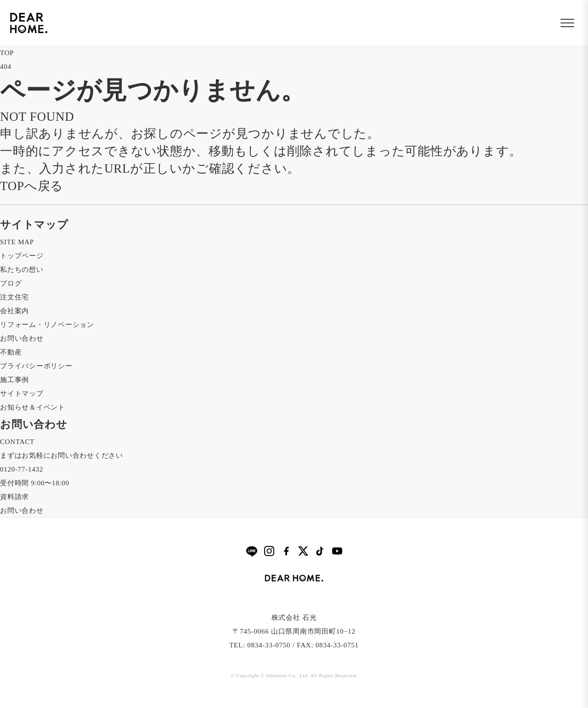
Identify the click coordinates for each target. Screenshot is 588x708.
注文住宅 (14, 297)
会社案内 (14, 311)
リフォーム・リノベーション (47, 325)
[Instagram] (269, 551)
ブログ (11, 283)
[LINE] (252, 551)
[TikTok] (320, 551)
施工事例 (14, 380)
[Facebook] (286, 551)
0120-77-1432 (22, 469)
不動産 (11, 352)
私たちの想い (22, 270)
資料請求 (14, 497)
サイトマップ (22, 393)
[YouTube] (337, 551)
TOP (7, 53)
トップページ (22, 256)
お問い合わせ (22, 338)
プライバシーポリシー (36, 366)
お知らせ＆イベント (33, 407)
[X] (303, 551)
